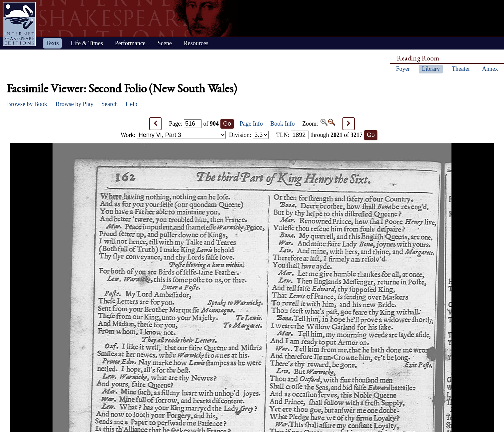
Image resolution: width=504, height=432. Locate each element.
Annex (490, 69)
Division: (249, 135)
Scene (165, 43)
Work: (173, 135)
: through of (319, 135)
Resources (196, 43)
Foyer (403, 69)
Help (131, 104)
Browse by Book (27, 104)
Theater (461, 69)
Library (431, 69)
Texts (52, 43)
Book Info (283, 124)
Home (19, 24)
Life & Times (87, 43)
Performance (130, 43)
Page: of (194, 124)
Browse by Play (74, 104)
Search (110, 104)
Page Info (251, 124)
